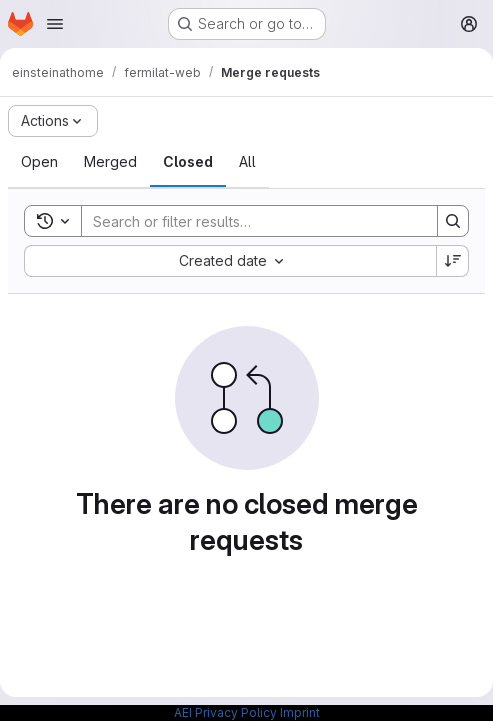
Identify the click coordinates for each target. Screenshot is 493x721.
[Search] (249, 221)
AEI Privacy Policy (225, 712)
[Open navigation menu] (55, 24)
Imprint (300, 712)
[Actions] (53, 121)
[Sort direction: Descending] (453, 261)
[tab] (39, 162)
